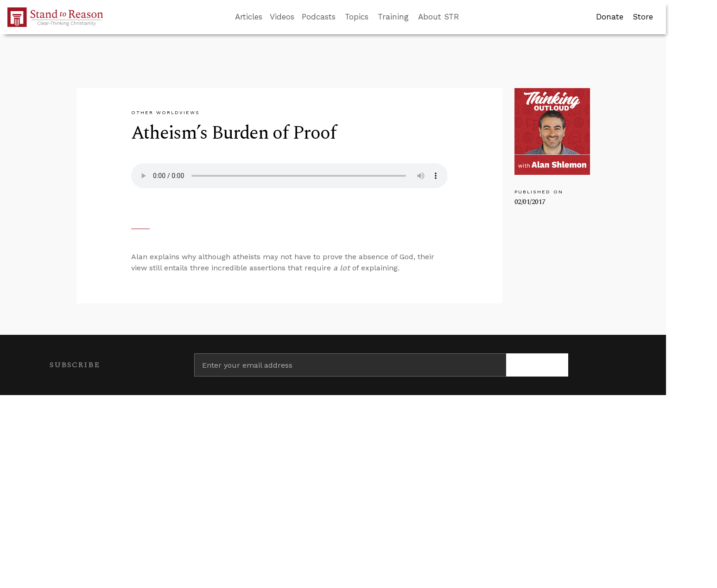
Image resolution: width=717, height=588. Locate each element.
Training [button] (393, 17)
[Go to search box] (468, 17)
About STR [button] (439, 17)
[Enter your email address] (350, 365)
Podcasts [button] (319, 17)
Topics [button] (357, 17)
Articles (249, 17)
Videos (282, 17)
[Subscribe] (537, 365)
